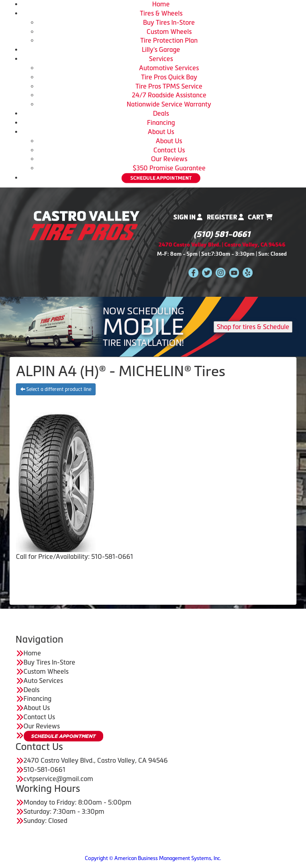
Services (161, 59)
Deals (161, 113)
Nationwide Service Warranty (169, 104)
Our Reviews (169, 159)
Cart (260, 217)
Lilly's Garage (161, 49)
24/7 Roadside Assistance (169, 95)
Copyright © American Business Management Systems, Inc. (153, 858)
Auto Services (43, 681)
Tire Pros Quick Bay (169, 77)
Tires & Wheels (161, 13)
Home (161, 4)
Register (225, 217)
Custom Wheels (169, 32)
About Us (161, 132)
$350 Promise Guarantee (169, 168)
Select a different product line (56, 389)
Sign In (188, 217)
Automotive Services (169, 68)
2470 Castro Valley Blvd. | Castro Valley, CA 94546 (222, 245)
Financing (161, 122)
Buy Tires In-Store (169, 22)
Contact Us (169, 150)
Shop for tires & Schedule (253, 327)
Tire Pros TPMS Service (169, 86)
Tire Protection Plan (169, 40)
